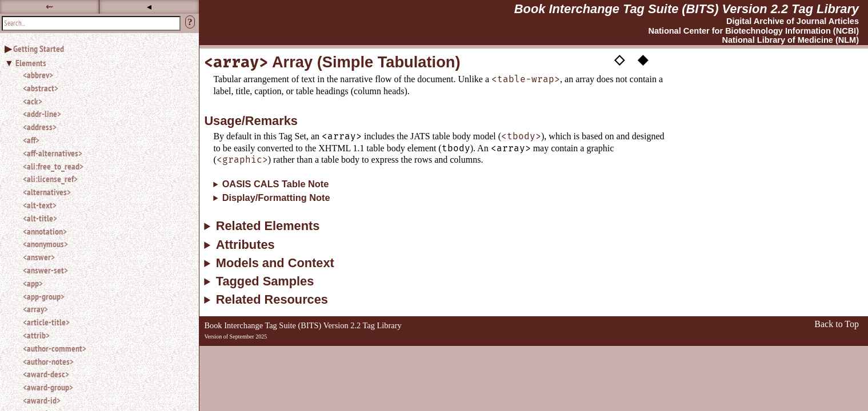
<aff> (31, 140)
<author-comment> (55, 348)
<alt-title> (40, 218)
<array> (35, 309)
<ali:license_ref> (50, 179)
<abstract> (41, 88)
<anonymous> (45, 244)
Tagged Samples (265, 281)
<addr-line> (42, 114)
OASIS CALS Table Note (276, 184)
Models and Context (275, 263)
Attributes (245, 245)
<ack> (33, 101)
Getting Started (39, 49)
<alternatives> (47, 192)
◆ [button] (643, 59)
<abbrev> (38, 75)
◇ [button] (619, 59)
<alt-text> (40, 205)
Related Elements (268, 226)
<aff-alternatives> (53, 153)
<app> (33, 283)
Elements (31, 63)
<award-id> (42, 400)
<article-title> (46, 322)
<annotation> (45, 231)
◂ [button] (149, 7)
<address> (40, 127)
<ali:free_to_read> (53, 166)
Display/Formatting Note (276, 198)
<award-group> (48, 387)
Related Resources (272, 300)
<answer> (39, 257)
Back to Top (837, 324)
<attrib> (36, 335)
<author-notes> (48, 361)
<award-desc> (46, 374)
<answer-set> (45, 270)
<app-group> (44, 296)
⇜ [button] (49, 7)
